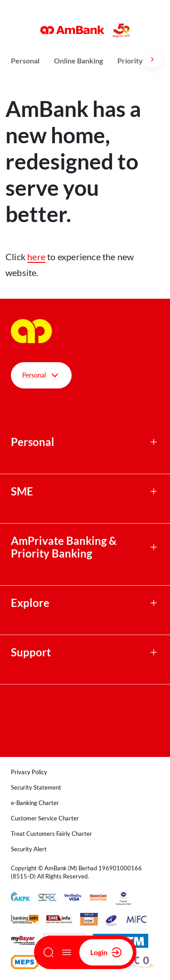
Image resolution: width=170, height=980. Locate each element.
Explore (30, 603)
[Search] (49, 952)
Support (31, 652)
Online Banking (78, 61)
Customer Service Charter (45, 818)
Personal (25, 61)
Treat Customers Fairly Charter (51, 834)
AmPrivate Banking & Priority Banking (64, 547)
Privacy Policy (29, 772)
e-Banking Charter (35, 803)
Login (106, 952)
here (36, 257)
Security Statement (36, 787)
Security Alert (29, 849)
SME (22, 491)
